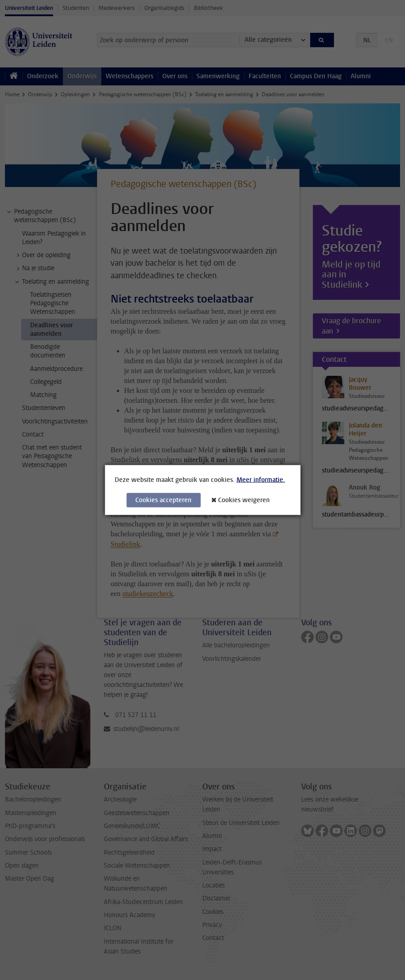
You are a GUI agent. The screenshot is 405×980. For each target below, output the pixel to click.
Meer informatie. (261, 480)
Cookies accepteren (163, 500)
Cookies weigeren (244, 500)
